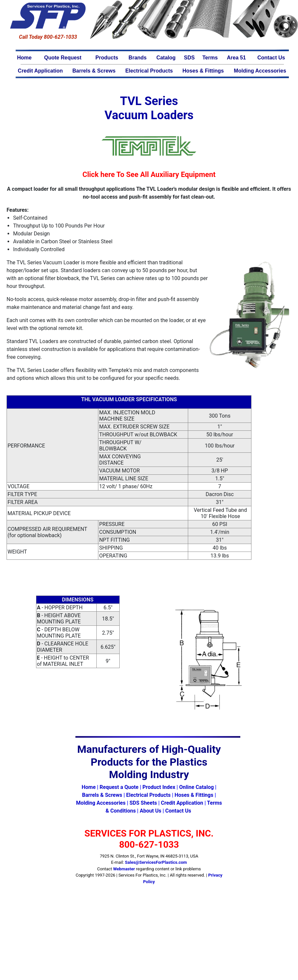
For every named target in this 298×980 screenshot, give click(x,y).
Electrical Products (149, 71)
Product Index (159, 787)
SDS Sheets (143, 803)
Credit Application (40, 71)
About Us (150, 811)
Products (107, 58)
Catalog (166, 58)
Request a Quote (119, 787)
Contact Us (271, 58)
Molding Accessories (260, 71)
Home (24, 58)
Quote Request (63, 58)
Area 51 (236, 58)
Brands (138, 58)
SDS (189, 58)
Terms (210, 58)
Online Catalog (197, 787)
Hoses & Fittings (203, 71)
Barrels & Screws (94, 71)
